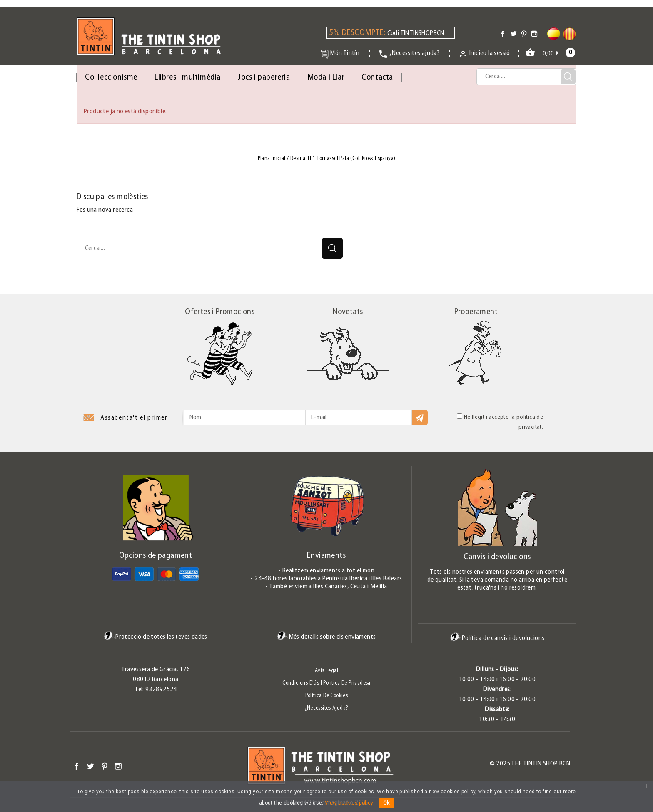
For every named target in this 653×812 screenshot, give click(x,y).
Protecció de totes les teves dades (156, 637)
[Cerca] (526, 77)
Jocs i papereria (264, 77)
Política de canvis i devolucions (497, 638)
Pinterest (105, 766)
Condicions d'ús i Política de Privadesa (326, 683)
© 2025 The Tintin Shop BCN (530, 764)
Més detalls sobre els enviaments (326, 637)
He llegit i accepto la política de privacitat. (500, 422)
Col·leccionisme (111, 77)
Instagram (118, 766)
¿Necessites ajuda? (326, 708)
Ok (386, 803)
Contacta (377, 77)
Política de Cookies (327, 696)
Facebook (77, 766)
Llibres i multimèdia (188, 77)
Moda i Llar (326, 77)
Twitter (90, 766)
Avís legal (326, 671)
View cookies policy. (350, 803)
